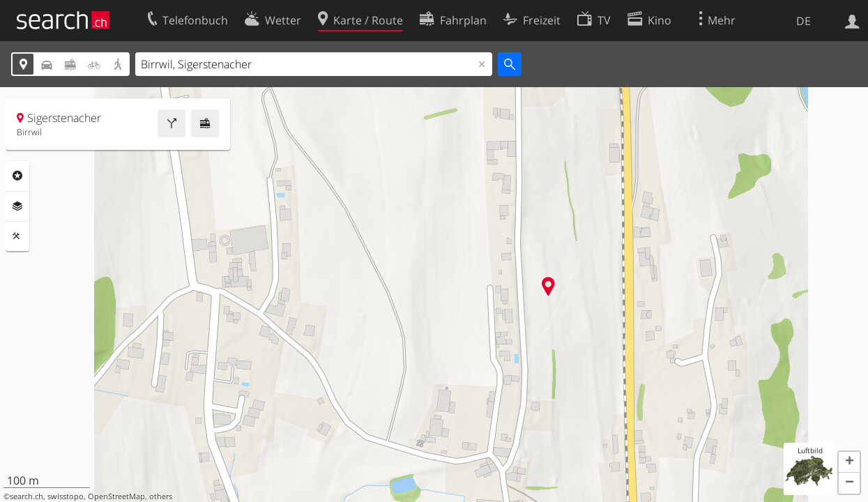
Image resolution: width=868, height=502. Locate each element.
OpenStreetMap (116, 496)
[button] (849, 462)
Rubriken (17, 176)
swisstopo (66, 496)
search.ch (26, 496)
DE (804, 21)
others (161, 496)
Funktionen (17, 236)
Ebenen (17, 206)
